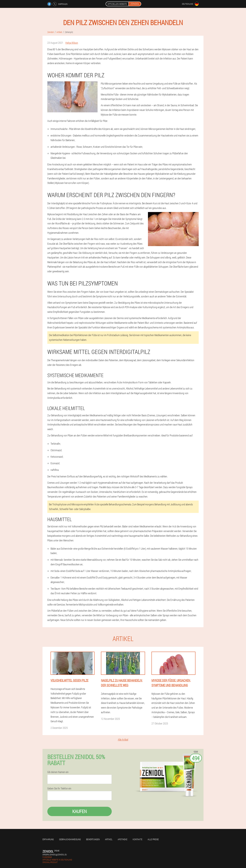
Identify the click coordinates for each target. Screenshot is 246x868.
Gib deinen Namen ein (58, 772)
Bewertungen (93, 839)
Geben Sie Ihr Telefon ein (59, 788)
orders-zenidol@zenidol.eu (55, 854)
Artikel (109, 839)
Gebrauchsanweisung (70, 839)
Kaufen (80, 811)
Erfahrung (48, 839)
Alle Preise (153, 839)
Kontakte (137, 839)
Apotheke (123, 839)
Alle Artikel (123, 739)
